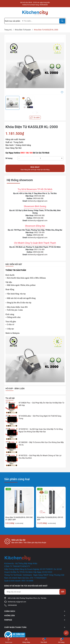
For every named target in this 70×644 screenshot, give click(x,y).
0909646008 (44, 5)
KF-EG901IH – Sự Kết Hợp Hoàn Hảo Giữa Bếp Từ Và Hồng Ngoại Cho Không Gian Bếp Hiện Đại (41, 430)
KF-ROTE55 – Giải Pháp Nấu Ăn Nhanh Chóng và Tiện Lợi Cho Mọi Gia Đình (40, 457)
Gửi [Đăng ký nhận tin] (63, 592)
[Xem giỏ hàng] (61, 641)
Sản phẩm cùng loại (17, 479)
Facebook (8, 622)
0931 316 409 (39, 250)
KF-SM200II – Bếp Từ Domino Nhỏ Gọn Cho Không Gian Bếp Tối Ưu (41, 444)
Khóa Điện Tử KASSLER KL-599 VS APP (50, 519)
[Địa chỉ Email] (35, 592)
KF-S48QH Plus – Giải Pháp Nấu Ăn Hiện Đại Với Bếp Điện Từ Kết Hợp (42, 404)
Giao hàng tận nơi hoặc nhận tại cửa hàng (35, 168)
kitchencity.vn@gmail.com (38, 201)
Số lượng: (9, 158)
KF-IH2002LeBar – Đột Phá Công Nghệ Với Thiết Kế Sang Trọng (40, 417)
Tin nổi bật (10, 398)
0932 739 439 (39, 232)
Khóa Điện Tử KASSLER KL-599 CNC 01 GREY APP (19, 519)
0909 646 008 (39, 196)
